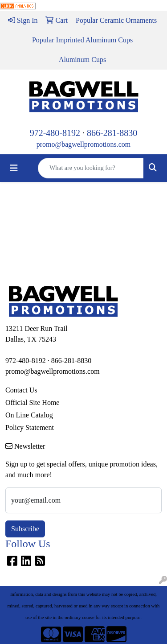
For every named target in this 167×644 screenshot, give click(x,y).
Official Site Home (32, 402)
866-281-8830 (112, 133)
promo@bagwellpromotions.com (84, 144)
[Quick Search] (91, 168)
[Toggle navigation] (14, 168)
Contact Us (21, 390)
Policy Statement (30, 427)
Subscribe (25, 529)
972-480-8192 (55, 133)
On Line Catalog (29, 415)
